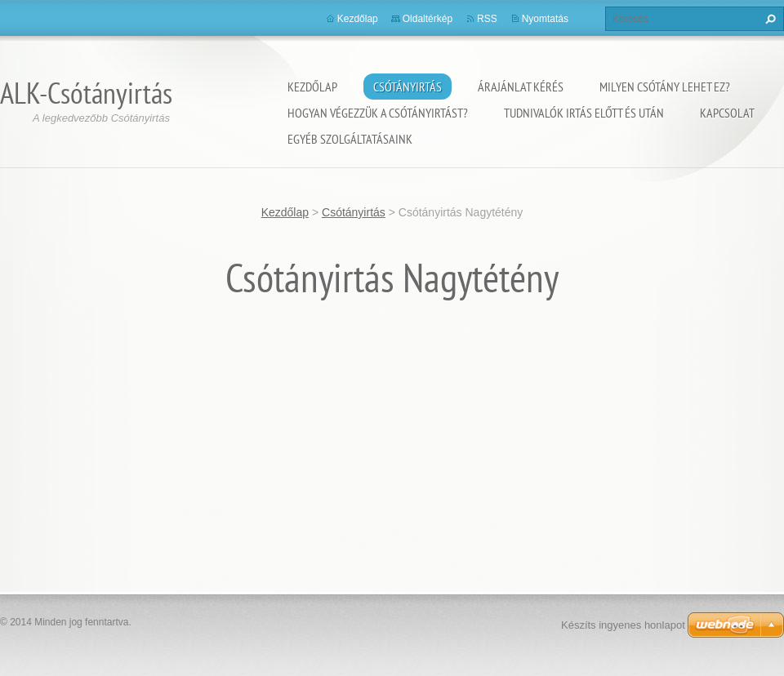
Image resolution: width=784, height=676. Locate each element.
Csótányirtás (408, 87)
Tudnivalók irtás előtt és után (584, 113)
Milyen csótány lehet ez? (665, 87)
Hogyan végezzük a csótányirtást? (378, 113)
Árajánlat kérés (521, 87)
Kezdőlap (312, 87)
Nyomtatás (545, 19)
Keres (768, 19)
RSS (487, 19)
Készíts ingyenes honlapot (623, 625)
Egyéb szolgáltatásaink (350, 139)
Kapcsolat (727, 113)
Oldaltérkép (428, 19)
